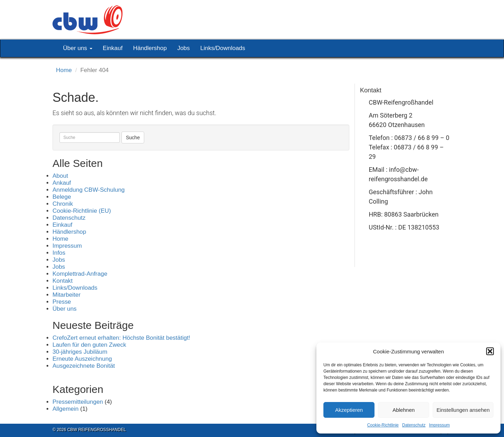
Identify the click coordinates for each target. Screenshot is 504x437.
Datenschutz (414, 425)
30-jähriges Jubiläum (80, 352)
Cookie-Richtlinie (383, 425)
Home (64, 70)
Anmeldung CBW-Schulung (89, 190)
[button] (490, 351)
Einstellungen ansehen (463, 410)
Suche (133, 138)
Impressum (439, 425)
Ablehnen (403, 410)
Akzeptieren (349, 410)
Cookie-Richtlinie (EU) (82, 211)
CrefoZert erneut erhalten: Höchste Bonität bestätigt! (121, 338)
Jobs (183, 48)
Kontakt (63, 281)
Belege (62, 197)
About (60, 176)
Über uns (78, 48)
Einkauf (113, 48)
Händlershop (150, 48)
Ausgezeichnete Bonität (84, 366)
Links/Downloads (223, 48)
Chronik (63, 204)
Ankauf (62, 183)
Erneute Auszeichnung (82, 359)
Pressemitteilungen (78, 402)
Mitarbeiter (66, 295)
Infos (59, 253)
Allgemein (66, 409)
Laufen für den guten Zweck (89, 345)
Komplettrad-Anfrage (80, 274)
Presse (62, 302)
